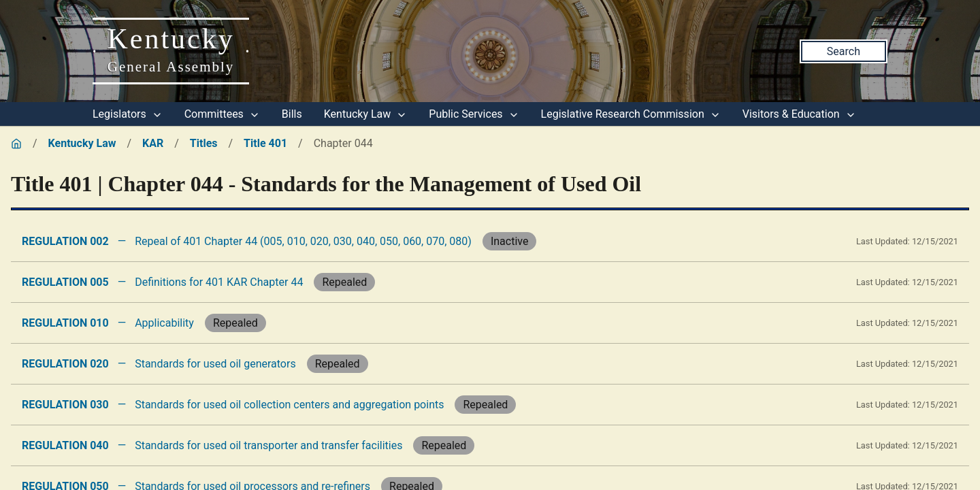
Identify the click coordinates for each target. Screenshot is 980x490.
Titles (204, 143)
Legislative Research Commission (631, 114)
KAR (153, 143)
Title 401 (265, 143)
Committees (222, 114)
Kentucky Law (366, 114)
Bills (292, 114)
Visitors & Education (799, 114)
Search (844, 51)
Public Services (474, 114)
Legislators (128, 114)
